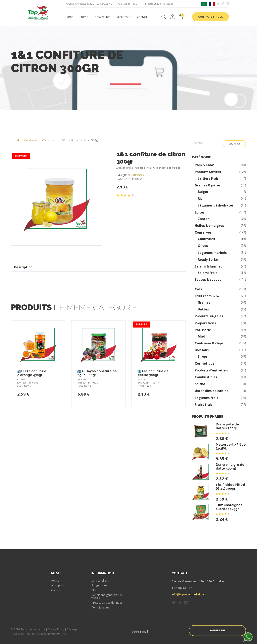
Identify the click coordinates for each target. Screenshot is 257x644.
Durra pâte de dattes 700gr (227, 426)
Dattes (203, 309)
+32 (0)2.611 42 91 (128, 4)
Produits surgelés (209, 316)
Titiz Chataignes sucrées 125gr (229, 507)
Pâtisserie (203, 330)
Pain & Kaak (204, 165)
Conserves (203, 232)
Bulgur (203, 192)
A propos (57, 585)
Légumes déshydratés (216, 205)
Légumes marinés (212, 253)
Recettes (122, 17)
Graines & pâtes (208, 185)
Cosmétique (205, 364)
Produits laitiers (208, 172)
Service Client (100, 581)
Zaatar (203, 219)
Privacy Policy (56, 629)
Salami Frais (208, 273)
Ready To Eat (208, 260)
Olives (203, 246)
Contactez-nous (211, 17)
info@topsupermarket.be (159, 4)
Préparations (205, 323)
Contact (142, 17)
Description (23, 267)
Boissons (202, 350)
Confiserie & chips (209, 343)
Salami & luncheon (210, 266)
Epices (200, 212)
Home (69, 17)
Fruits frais (204, 405)
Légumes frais (206, 398)
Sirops (203, 357)
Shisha (200, 384)
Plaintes (96, 590)
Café (199, 289)
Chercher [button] (234, 144)
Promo (84, 17)
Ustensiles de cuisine (212, 391)
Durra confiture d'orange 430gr (32, 373)
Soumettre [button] (217, 631)
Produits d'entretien (211, 370)
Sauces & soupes (208, 280)
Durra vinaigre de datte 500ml (230, 467)
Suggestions (99, 585)
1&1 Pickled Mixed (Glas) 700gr (230, 487)
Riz (200, 199)
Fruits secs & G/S (208, 296)
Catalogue (31, 140)
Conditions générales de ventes (107, 596)
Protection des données (107, 603)
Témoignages (100, 607)
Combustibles (206, 377)
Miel (201, 336)
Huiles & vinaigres (209, 226)
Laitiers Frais (208, 179)
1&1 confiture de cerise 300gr (153, 373)
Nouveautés (102, 17)
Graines (204, 303)
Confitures (49, 140)
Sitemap (72, 629)
